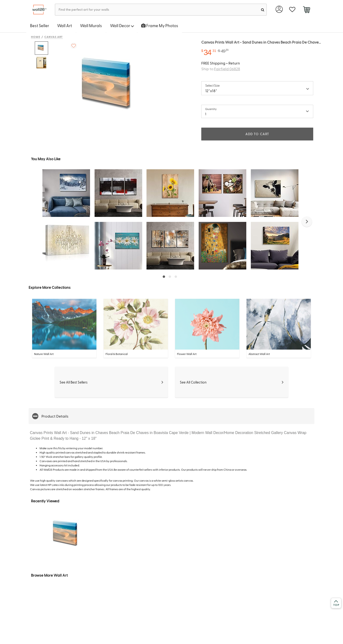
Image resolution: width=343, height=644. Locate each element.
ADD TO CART (257, 134)
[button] (307, 222)
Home (36, 37)
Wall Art (65, 25)
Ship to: (221, 69)
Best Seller (40, 25)
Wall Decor (122, 25)
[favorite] (292, 10)
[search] (263, 10)
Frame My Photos (160, 25)
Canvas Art (54, 37)
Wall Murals (91, 25)
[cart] (306, 10)
